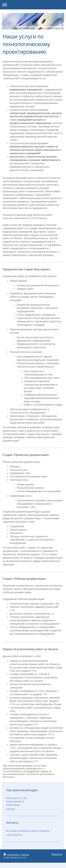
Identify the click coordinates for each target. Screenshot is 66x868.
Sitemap (25, 855)
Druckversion (12, 855)
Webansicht (57, 854)
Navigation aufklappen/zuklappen (33, 5)
